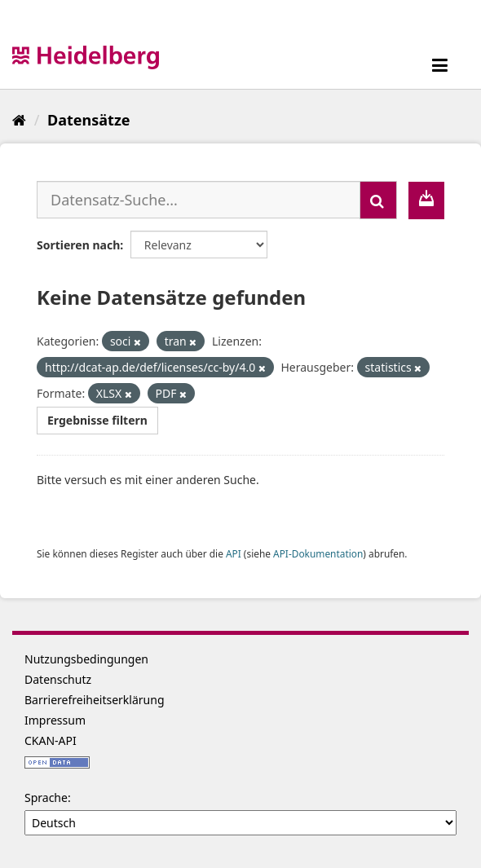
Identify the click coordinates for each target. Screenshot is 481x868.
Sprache (46, 798)
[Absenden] (378, 200)
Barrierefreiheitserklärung (95, 700)
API (234, 553)
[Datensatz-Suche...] (199, 200)
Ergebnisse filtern (97, 420)
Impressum (55, 720)
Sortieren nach (78, 245)
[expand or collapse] (440, 65)
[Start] (19, 120)
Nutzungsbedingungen (86, 659)
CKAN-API (51, 740)
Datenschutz (58, 679)
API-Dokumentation (318, 553)
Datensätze (88, 120)
